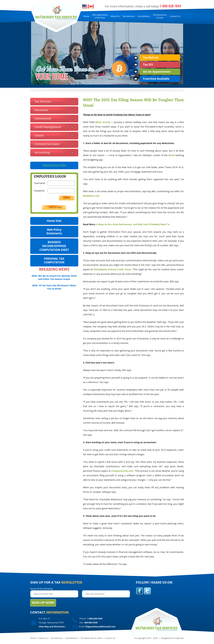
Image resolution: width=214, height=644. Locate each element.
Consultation (144, 16)
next (178, 81)
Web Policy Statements (54, 232)
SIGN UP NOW (55, 207)
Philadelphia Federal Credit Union (112, 269)
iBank (172, 155)
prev (172, 81)
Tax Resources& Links (160, 16)
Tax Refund (151, 58)
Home (86, 16)
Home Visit (54, 221)
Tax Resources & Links (91, 638)
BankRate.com (91, 196)
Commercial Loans (47, 144)
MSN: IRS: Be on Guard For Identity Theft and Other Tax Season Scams (54, 277)
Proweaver (179, 638)
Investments (43, 119)
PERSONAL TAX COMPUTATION (54, 261)
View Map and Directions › (52, 627)
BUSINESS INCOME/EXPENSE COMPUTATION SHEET (54, 246)
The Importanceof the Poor (100, 16)
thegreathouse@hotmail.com (100, 627)
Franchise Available (156, 79)
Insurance (41, 110)
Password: (40, 191)
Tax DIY (148, 65)
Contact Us (175, 16)
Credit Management (48, 127)
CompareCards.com (122, 471)
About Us (115, 16)
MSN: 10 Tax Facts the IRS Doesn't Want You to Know (54, 287)
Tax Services (128, 16)
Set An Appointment (157, 72)
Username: (40, 183)
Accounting (42, 153)
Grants (39, 136)
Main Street (103, 122)
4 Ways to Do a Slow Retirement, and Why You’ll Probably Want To (133, 224)
